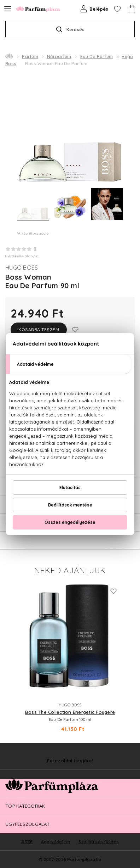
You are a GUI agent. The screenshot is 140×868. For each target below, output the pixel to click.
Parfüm (30, 57)
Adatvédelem (56, 842)
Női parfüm (59, 57)
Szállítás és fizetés (99, 842)
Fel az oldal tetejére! (70, 761)
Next (129, 657)
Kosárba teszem (39, 329)
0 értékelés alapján (22, 256)
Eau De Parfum (97, 57)
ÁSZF (27, 842)
